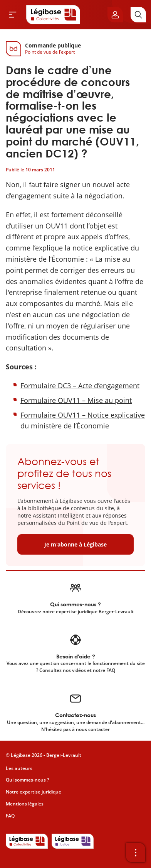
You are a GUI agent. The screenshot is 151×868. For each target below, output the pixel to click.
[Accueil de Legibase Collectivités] (53, 15)
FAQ (10, 816)
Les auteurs (19, 768)
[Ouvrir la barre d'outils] (136, 853)
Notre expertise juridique (34, 792)
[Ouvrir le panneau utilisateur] (115, 15)
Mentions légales (25, 804)
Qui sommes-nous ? (27, 780)
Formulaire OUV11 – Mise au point (76, 400)
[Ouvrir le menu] (13, 15)
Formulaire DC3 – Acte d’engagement (80, 386)
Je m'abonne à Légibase (75, 544)
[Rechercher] (138, 15)
